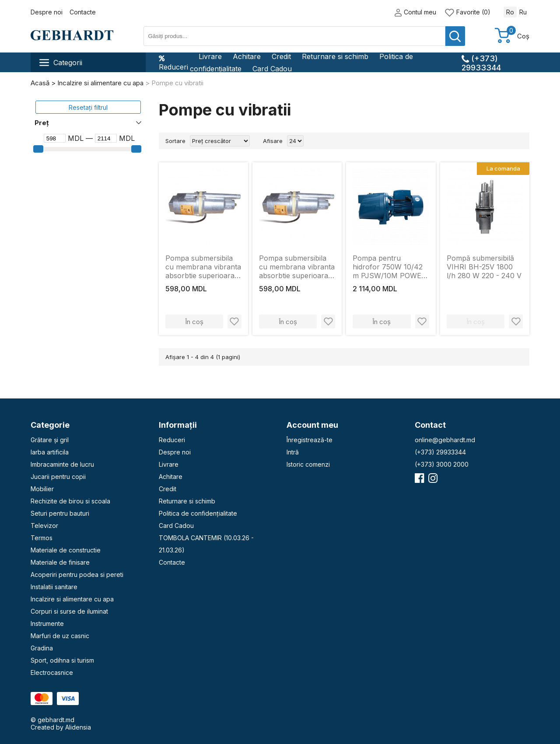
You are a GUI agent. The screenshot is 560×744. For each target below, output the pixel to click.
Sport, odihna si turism (62, 660)
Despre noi (47, 12)
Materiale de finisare (60, 562)
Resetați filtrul (88, 107)
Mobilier (42, 489)
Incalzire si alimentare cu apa (72, 599)
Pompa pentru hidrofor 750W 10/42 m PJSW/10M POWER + (389, 267)
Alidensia (78, 727)
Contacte (83, 12)
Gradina (42, 648)
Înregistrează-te (310, 440)
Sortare (175, 141)
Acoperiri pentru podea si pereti (77, 575)
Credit (281, 56)
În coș (194, 322)
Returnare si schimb (335, 56)
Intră (293, 452)
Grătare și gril (50, 440)
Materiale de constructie (66, 550)
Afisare (273, 141)
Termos (42, 538)
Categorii (61, 63)
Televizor (44, 526)
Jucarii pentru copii (58, 477)
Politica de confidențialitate (198, 513)
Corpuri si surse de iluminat (69, 611)
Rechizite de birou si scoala (70, 501)
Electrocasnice (52, 672)
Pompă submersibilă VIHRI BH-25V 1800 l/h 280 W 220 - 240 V (484, 267)
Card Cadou (272, 69)
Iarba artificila (50, 452)
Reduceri (173, 63)
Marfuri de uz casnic (60, 636)
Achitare (247, 56)
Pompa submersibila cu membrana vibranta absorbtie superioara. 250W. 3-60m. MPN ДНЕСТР (297, 267)
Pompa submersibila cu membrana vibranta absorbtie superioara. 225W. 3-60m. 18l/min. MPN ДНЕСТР (203, 267)
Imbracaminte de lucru (62, 464)
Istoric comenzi (308, 464)
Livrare (210, 56)
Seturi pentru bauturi (60, 513)
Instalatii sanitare (54, 587)
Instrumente (47, 623)
